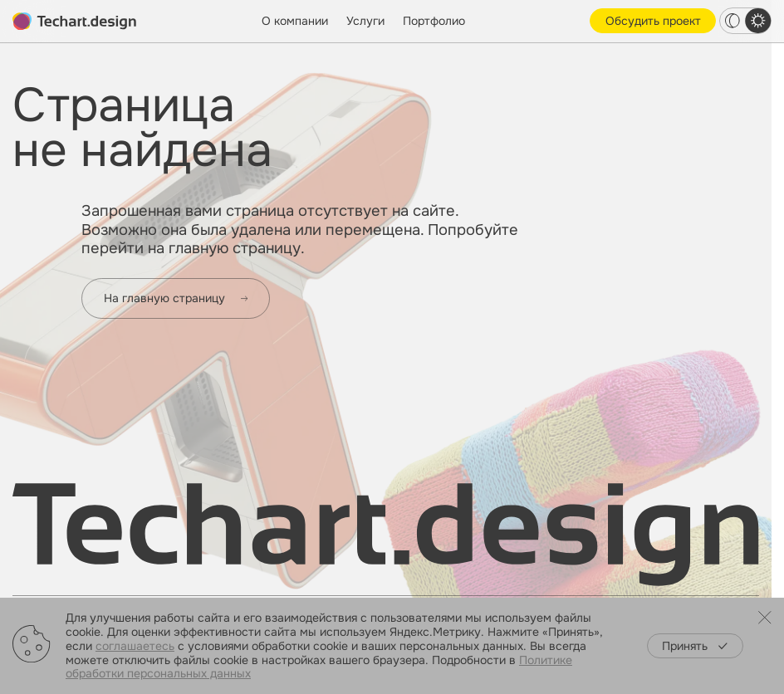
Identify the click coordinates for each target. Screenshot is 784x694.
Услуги (365, 21)
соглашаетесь (135, 646)
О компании (295, 21)
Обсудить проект (653, 21)
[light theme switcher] (758, 21)
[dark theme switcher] (733, 21)
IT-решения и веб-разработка (361, 578)
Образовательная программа (585, 578)
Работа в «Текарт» (554, 558)
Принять (695, 646)
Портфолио (434, 21)
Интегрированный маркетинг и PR (373, 558)
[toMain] (74, 22)
